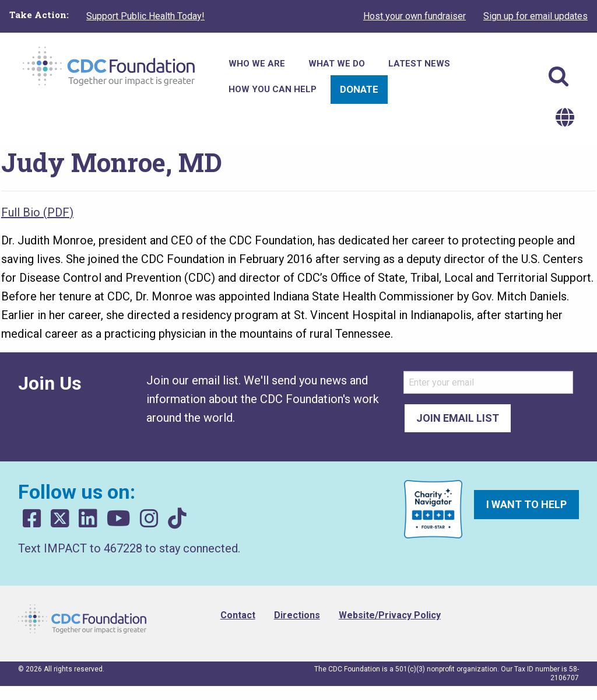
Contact (238, 615)
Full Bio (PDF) (37, 212)
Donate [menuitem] (359, 89)
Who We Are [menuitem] (257, 64)
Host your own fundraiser (415, 16)
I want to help (526, 504)
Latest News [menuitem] (419, 64)
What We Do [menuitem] (337, 64)
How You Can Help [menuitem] (273, 89)
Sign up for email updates (535, 16)
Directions (297, 615)
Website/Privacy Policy (390, 615)
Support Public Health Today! (145, 16)
